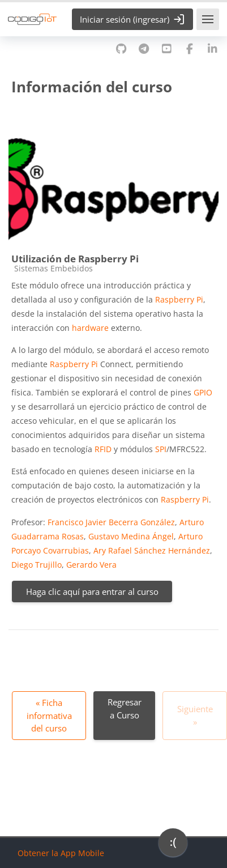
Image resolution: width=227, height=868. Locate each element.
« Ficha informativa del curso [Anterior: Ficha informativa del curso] (49, 715)
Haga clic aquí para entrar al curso (92, 592)
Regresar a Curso (125, 709)
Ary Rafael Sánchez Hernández (152, 550)
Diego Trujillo (37, 565)
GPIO (203, 392)
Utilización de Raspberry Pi (75, 259)
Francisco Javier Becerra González (111, 522)
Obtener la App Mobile (61, 853)
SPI (161, 449)
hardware (90, 328)
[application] (173, 845)
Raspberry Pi (179, 299)
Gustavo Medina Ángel (131, 536)
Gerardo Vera (91, 565)
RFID (103, 449)
